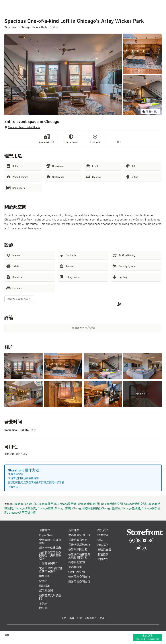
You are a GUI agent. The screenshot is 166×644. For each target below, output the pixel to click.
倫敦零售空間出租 (79, 577)
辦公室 (43, 608)
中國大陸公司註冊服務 (50, 541)
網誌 (100, 540)
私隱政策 (103, 559)
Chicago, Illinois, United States (24, 127)
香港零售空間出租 (79, 535)
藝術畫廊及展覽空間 (50, 597)
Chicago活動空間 (89, 504)
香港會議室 (75, 567)
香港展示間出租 (78, 549)
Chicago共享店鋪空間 (23, 513)
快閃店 (43, 581)
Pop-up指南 (46, 535)
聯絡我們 (103, 545)
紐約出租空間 (77, 572)
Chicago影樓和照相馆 (86, 508)
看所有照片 (150, 112)
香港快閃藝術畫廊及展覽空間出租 (79, 556)
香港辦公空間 (77, 562)
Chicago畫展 (46, 508)
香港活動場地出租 (79, 545)
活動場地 (45, 586)
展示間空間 (46, 590)
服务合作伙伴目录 (50, 548)
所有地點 (74, 530)
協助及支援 (104, 549)
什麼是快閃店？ (49, 563)
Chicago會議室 (111, 508)
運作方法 (45, 530)
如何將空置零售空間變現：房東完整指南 (50, 556)
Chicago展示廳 (47, 504)
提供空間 (103, 535)
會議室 (43, 603)
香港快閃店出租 (78, 540)
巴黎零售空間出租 (79, 582)
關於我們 (103, 530)
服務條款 (103, 554)
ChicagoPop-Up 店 (25, 504)
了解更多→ (14, 487)
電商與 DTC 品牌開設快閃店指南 (50, 570)
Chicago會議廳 (131, 508)
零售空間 (45, 576)
